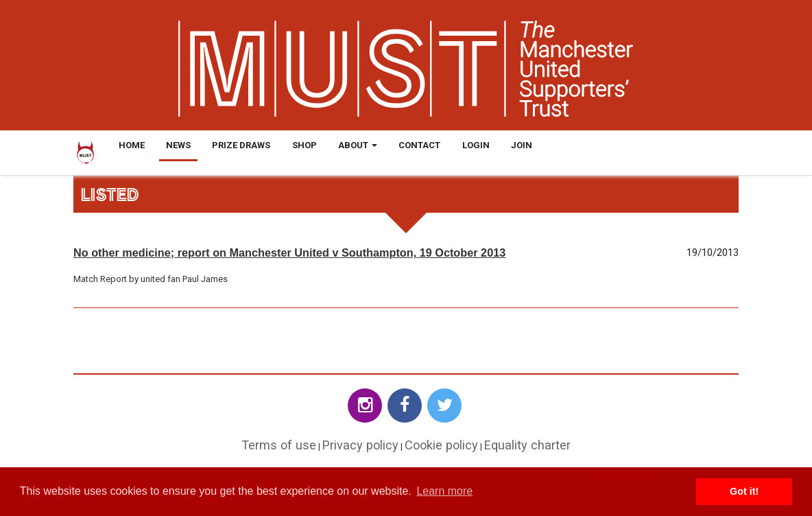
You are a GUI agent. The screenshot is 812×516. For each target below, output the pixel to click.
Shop (304, 145)
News (178, 145)
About (358, 145)
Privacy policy (360, 445)
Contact (419, 145)
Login (476, 145)
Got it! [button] (744, 491)
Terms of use (279, 445)
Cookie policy (441, 445)
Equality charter (527, 445)
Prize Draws (241, 145)
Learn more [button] (444, 491)
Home (132, 145)
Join (522, 145)
